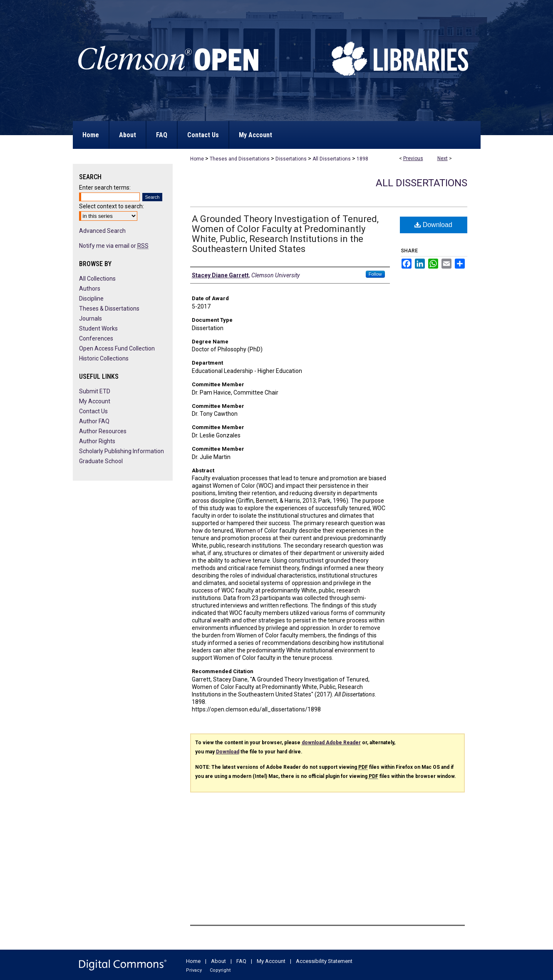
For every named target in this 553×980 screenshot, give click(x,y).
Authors (90, 289)
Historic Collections (104, 358)
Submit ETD (95, 391)
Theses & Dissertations (109, 309)
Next (443, 158)
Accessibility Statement (324, 961)
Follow (375, 274)
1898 (362, 159)
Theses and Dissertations (240, 159)
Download (433, 225)
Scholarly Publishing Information (122, 451)
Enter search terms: (105, 188)
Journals (91, 318)
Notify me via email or (114, 246)
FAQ (241, 961)
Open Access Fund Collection (117, 348)
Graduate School (101, 461)
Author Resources (103, 431)
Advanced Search (102, 231)
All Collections (97, 279)
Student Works (98, 328)
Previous (413, 158)
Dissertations (291, 159)
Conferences (96, 338)
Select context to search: (112, 206)
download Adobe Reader (331, 743)
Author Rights (97, 441)
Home (197, 159)
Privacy (194, 970)
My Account (95, 401)
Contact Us (93, 411)
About (218, 961)
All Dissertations (332, 159)
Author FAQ (94, 421)
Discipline (91, 299)
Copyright (220, 970)
